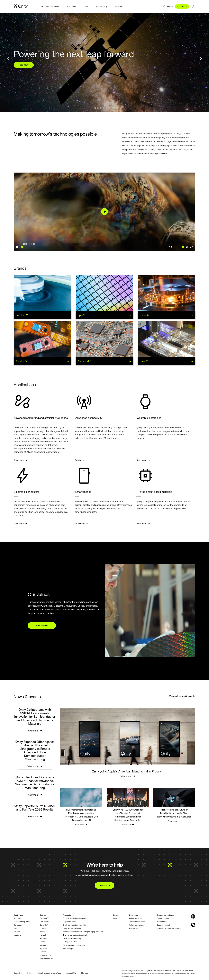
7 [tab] (113, 109)
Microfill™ (44, 945)
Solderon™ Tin (46, 955)
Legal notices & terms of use (50, 973)
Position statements (165, 918)
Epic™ (42, 932)
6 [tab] (110, 109)
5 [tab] (107, 109)
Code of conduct (163, 925)
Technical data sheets (138, 922)
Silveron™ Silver (46, 959)
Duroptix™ (44, 925)
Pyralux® (44, 948)
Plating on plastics (70, 942)
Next (200, 58)
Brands (43, 915)
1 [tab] (96, 109)
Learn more (42, 625)
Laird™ (43, 942)
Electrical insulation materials (74, 925)
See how (24, 65)
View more (35, 731)
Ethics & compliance (165, 915)
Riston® (43, 952)
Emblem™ (44, 928)
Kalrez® (43, 935)
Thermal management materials (75, 935)
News (86, 7)
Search (170, 6)
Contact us (182, 6)
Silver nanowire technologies (74, 945)
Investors (119, 7)
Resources (71, 7)
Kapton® (43, 938)
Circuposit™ (45, 922)
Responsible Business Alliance (169, 928)
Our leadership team (22, 922)
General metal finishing (72, 938)
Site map (85, 973)
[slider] (94, 247)
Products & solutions (50, 7)
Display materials (70, 922)
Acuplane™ (44, 918)
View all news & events (182, 696)
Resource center (136, 918)
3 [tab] (102, 109)
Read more (20, 460)
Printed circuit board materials (75, 918)
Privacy (30, 973)
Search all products (71, 948)
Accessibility (71, 973)
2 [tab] (99, 109)
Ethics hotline (162, 922)
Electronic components (72, 928)
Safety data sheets (137, 925)
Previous (9, 58)
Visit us (17, 928)
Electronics (18, 915)
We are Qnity (102, 7)
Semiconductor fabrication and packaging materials (83, 932)
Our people (18, 925)
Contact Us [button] (105, 885)
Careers (17, 932)
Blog (115, 918)
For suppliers (134, 928)
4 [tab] (105, 109)
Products (67, 915)
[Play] (17, 247)
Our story (17, 918)
